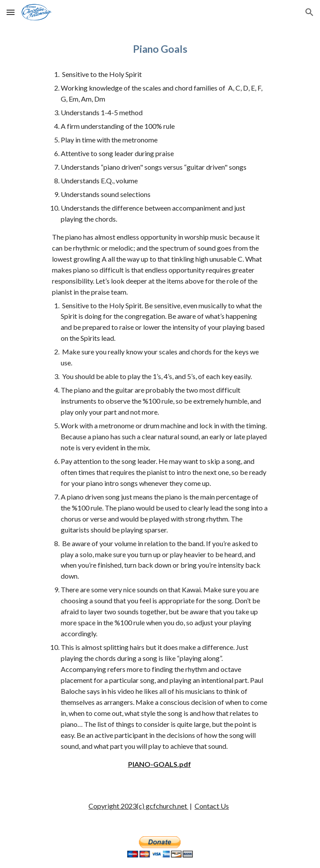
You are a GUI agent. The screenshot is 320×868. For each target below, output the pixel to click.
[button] (11, 12)
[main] (160, 49)
